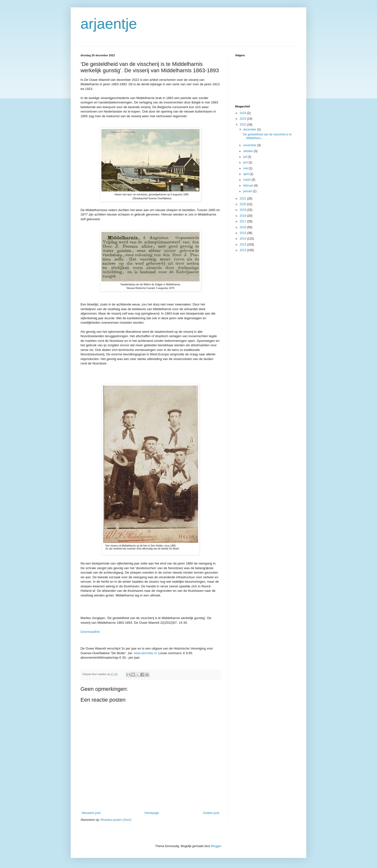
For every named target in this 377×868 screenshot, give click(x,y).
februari (249, 186)
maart (247, 180)
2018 (243, 216)
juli (245, 157)
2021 (243, 199)
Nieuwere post (91, 813)
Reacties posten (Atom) (116, 820)
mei (246, 168)
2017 (243, 221)
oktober (249, 151)
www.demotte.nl (145, 653)
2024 (243, 113)
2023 (243, 119)
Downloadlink (90, 632)
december (250, 130)
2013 (243, 245)
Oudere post (211, 813)
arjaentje (109, 24)
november (250, 145)
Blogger (216, 846)
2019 (243, 210)
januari (248, 191)
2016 (243, 227)
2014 (243, 239)
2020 (243, 204)
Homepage (152, 813)
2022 (243, 125)
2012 (243, 250)
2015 (243, 233)
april (246, 174)
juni (246, 162)
